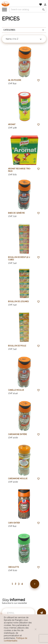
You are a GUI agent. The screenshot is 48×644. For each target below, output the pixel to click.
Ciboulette (14, 567)
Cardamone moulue (18, 479)
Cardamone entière (17, 434)
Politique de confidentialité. (15, 639)
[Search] (28, 10)
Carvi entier (14, 523)
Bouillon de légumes (18, 301)
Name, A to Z (24, 39)
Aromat (12, 124)
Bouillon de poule (17, 346)
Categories (24, 30)
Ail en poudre (15, 80)
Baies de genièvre (16, 213)
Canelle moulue (16, 390)
